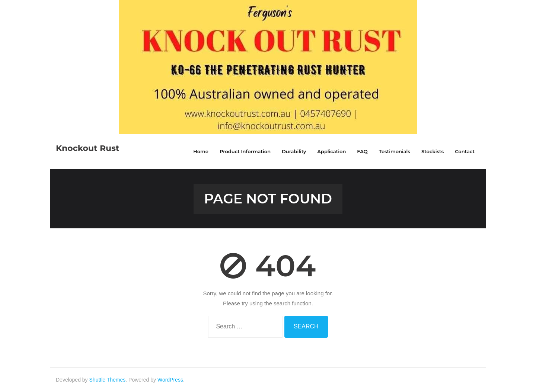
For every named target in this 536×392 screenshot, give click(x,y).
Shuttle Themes (108, 380)
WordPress (170, 380)
